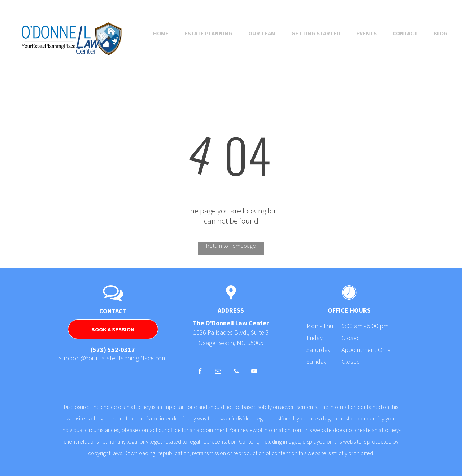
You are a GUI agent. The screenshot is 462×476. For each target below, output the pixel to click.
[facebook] (200, 372)
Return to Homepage (231, 246)
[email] (218, 372)
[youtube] (254, 372)
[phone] (236, 372)
